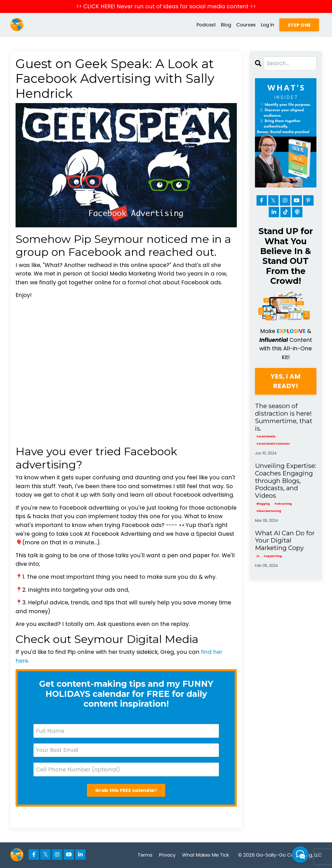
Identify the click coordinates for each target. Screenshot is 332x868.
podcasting (283, 504)
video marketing (269, 511)
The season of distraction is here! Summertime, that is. (284, 417)
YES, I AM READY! (286, 381)
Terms (145, 855)
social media (266, 436)
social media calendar (273, 444)
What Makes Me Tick (206, 855)
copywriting (273, 556)
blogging (263, 504)
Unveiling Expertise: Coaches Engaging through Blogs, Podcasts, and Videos (286, 481)
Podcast (206, 25)
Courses (246, 25)
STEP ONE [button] (299, 25)
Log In (268, 25)
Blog (226, 25)
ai (258, 556)
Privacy (167, 855)
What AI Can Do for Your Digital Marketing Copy (285, 541)
